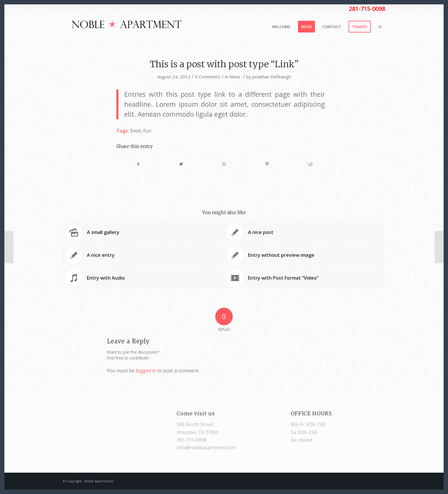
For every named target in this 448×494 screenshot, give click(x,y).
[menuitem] (281, 27)
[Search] (380, 27)
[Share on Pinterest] (267, 164)
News (235, 77)
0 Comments (208, 77)
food (136, 131)
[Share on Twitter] (181, 164)
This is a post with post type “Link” (224, 64)
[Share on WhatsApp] (224, 164)
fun (147, 131)
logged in (146, 371)
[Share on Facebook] (138, 164)
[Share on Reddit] (310, 164)
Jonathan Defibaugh (272, 77)
